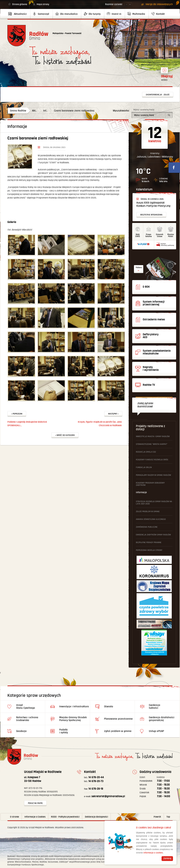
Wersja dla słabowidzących (159, 4)
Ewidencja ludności (155, 707)
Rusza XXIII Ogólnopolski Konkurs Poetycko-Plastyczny (153, 204)
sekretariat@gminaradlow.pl (105, 796)
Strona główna (20, 4)
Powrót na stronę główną (28, 36)
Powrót (157, 817)
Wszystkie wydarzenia (151, 215)
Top (168, 817)
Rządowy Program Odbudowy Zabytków (150, 484)
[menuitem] (19, 14)
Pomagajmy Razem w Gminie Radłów (153, 475)
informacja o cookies (153, 853)
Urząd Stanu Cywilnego (26, 707)
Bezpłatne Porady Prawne (149, 542)
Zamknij (167, 859)
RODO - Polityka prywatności (65, 817)
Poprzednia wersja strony (149, 550)
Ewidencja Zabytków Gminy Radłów (153, 535)
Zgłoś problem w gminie (148, 512)
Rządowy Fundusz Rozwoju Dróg (152, 460)
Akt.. (34, 111)
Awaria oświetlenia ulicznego (151, 519)
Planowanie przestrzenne (118, 719)
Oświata (109, 707)
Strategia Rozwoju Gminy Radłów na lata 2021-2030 (154, 503)
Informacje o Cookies (35, 817)
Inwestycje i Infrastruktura (74, 707)
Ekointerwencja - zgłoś (158, 95)
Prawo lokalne (149, 235)
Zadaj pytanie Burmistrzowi (145, 405)
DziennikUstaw (160, 235)
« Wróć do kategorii (65, 435)
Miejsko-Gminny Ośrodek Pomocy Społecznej (73, 719)
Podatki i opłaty (64, 731)
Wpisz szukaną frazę (144, 110)
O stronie (15, 817)
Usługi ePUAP (156, 731)
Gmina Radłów (18, 111)
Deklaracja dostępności (96, 817)
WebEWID (138, 235)
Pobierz (139, 268)
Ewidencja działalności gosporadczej (162, 719)
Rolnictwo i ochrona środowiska (27, 719)
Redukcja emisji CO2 (146, 452)
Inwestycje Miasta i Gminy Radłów (153, 436)
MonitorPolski (171, 235)
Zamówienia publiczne (147, 527)
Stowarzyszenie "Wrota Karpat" (152, 444)
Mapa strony (43, 4)
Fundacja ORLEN (144, 467)
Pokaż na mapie (35, 803)
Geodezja (21, 731)
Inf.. (45, 111)
